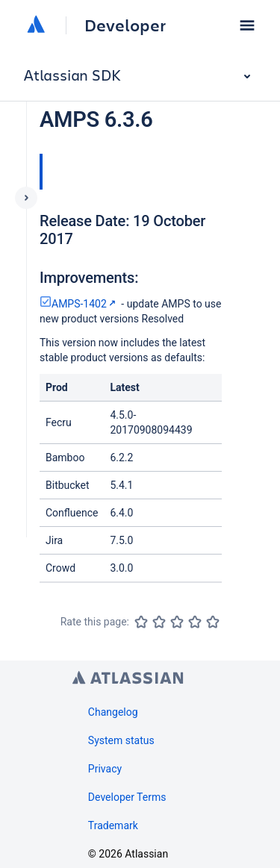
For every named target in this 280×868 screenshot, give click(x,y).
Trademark (113, 825)
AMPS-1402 (79, 304)
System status (121, 740)
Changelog (113, 712)
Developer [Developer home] (125, 25)
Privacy (105, 769)
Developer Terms (127, 797)
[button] (247, 25)
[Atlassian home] (36, 25)
